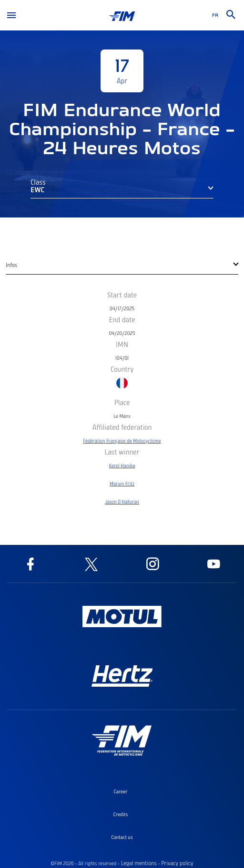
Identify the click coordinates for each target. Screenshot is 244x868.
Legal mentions (139, 863)
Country (122, 369)
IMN (122, 344)
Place (122, 402)
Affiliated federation (122, 427)
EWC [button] (37, 189)
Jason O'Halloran (122, 502)
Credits (121, 814)
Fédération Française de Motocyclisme (122, 441)
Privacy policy (177, 863)
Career (120, 791)
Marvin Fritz (122, 483)
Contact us (122, 837)
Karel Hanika (122, 465)
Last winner (122, 452)
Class (38, 182)
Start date (122, 295)
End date (122, 319)
